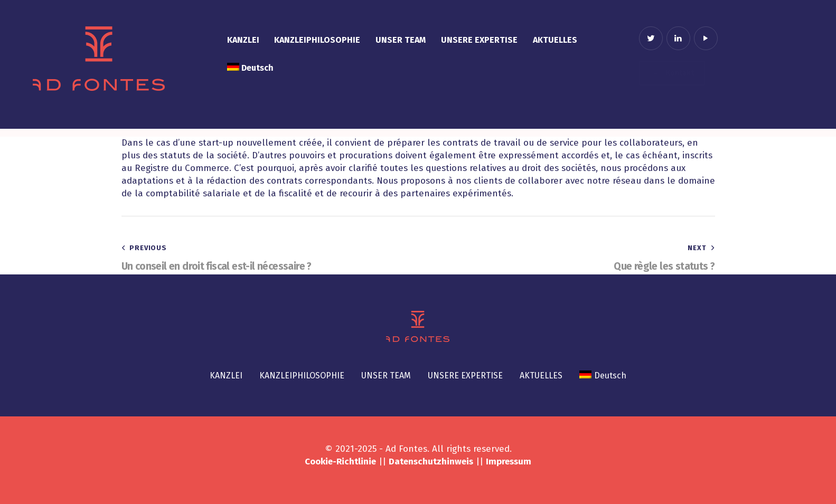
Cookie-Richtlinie (340, 462)
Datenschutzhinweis (431, 462)
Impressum (509, 462)
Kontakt (672, 73)
